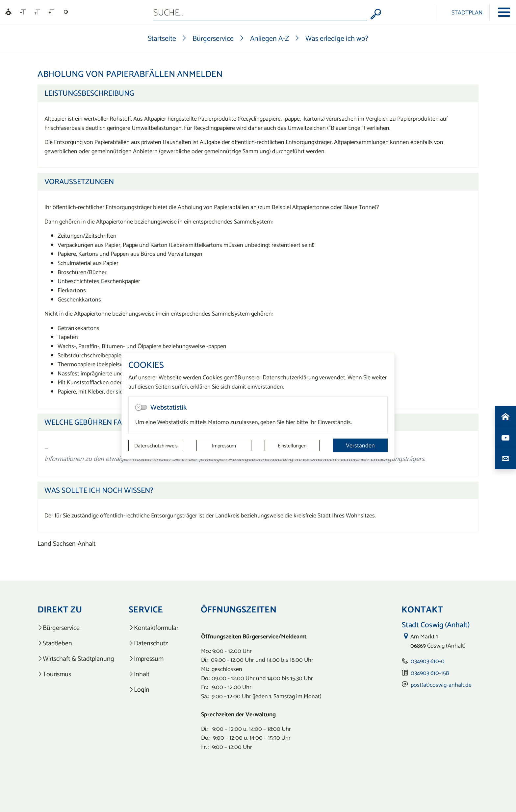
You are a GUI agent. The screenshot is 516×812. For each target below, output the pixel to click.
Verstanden (360, 445)
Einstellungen (292, 445)
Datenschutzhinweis (156, 445)
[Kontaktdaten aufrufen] (505, 459)
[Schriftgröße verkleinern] (23, 12)
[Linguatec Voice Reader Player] (8, 12)
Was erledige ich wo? (337, 38)
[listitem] (76, 628)
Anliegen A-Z (270, 38)
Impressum (224, 445)
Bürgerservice (213, 38)
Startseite (162, 38)
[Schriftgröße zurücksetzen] (37, 12)
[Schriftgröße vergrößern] (52, 12)
